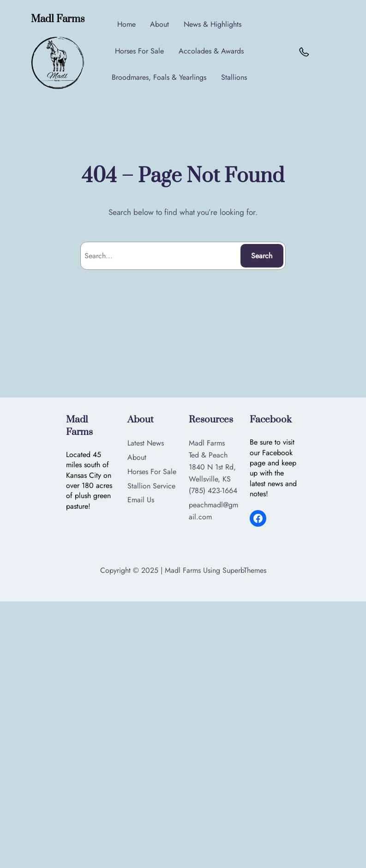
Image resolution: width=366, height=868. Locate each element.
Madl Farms (60, 19)
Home (128, 24)
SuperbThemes (244, 570)
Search (262, 256)
